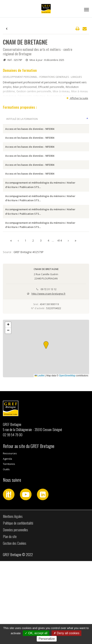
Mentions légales (13, 599)
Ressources (10, 536)
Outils (6, 552)
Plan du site (10, 619)
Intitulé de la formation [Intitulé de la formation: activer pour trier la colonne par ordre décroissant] (15, 121)
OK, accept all (36, 633)
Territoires (9, 547)
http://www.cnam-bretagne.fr (49, 377)
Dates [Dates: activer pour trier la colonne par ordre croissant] (69, 123)
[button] (46, 428)
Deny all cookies (66, 633)
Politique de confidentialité (18, 606)
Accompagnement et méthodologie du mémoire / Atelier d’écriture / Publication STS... (18, 222)
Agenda (7, 542)
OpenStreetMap (67, 459)
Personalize (47, 639)
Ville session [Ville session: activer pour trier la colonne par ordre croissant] (45, 123)
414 (60, 323)
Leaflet (40, 459)
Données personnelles (15, 613)
